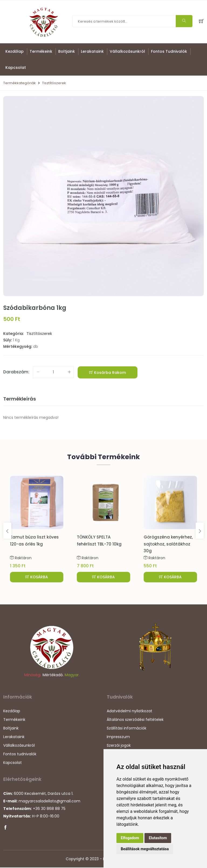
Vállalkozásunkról (127, 51)
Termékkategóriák (20, 83)
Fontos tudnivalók (169, 51)
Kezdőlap (15, 51)
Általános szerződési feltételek (135, 720)
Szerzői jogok (119, 746)
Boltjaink (67, 51)
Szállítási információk (127, 729)
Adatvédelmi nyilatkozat (130, 712)
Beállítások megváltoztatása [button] (145, 849)
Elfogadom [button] (130, 838)
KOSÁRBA (37, 577)
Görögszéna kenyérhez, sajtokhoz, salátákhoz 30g (168, 544)
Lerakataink (92, 51)
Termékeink (41, 51)
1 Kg (16, 340)
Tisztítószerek (54, 83)
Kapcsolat (16, 68)
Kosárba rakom (108, 373)
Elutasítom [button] (158, 838)
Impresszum (118, 738)
